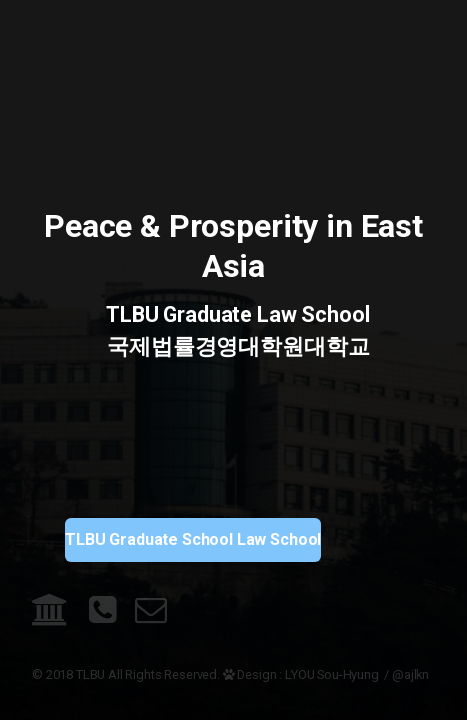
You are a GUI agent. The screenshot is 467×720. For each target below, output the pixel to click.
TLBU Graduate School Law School (193, 539)
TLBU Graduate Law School (234, 314)
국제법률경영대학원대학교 (234, 346)
